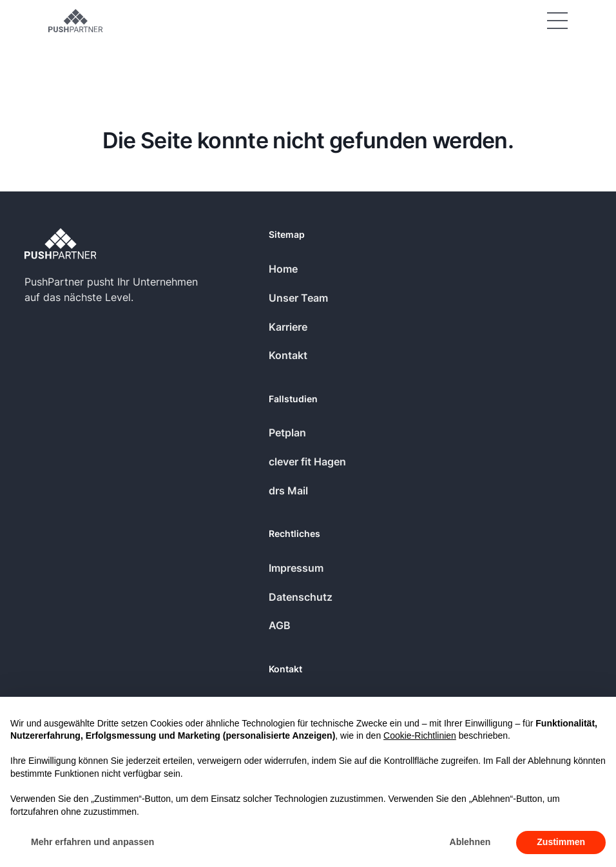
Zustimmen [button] (561, 842)
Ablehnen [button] (470, 842)
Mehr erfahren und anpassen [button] (92, 842)
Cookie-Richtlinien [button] (420, 735)
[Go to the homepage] (61, 244)
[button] (557, 21)
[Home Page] (75, 21)
